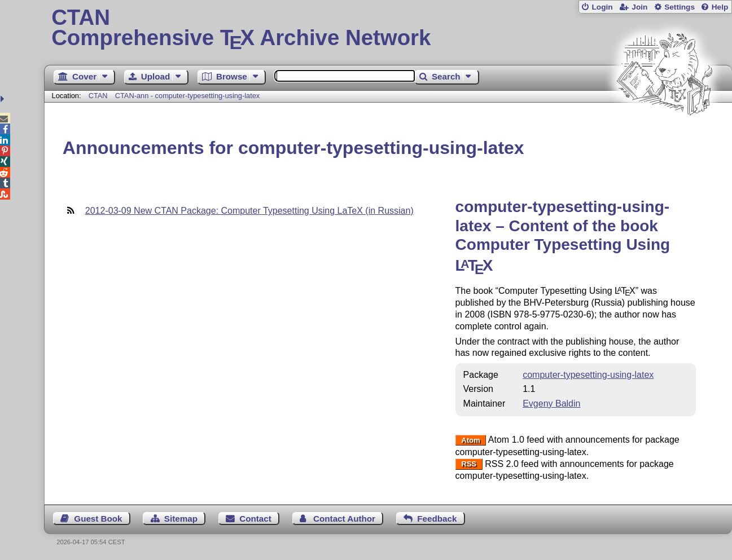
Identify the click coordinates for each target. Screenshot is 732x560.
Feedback (437, 519)
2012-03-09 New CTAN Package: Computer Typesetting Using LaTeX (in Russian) (249, 211)
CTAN (98, 96)
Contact (255, 519)
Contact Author (344, 519)
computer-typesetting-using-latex (588, 375)
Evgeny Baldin (551, 404)
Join (639, 7)
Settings (680, 7)
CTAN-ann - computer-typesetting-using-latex (188, 96)
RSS (469, 464)
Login (602, 7)
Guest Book (98, 519)
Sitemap (181, 519)
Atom (470, 440)
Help (720, 7)
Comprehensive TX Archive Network (388, 28)
